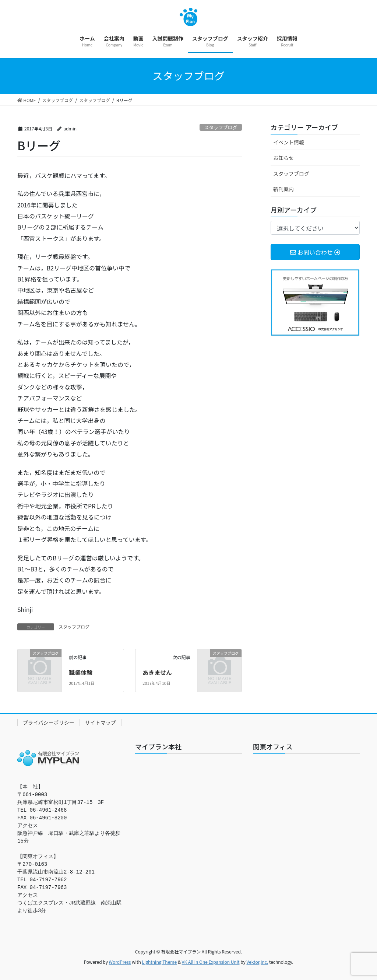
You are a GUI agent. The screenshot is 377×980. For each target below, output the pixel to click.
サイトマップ (101, 722)
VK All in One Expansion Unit (211, 962)
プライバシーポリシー (49, 722)
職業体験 (81, 672)
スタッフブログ (221, 127)
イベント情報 (289, 142)
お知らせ (283, 158)
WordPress (120, 962)
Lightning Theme (159, 962)
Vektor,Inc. (257, 962)
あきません (157, 672)
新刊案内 (283, 189)
